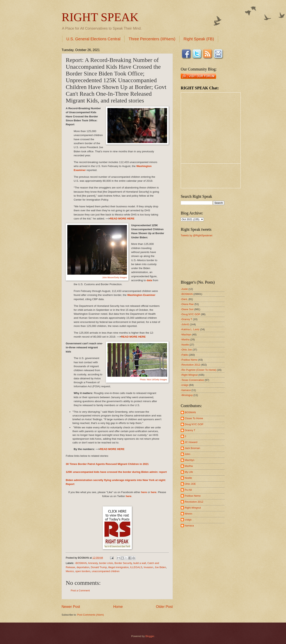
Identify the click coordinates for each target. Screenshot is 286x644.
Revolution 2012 (194, 502)
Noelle (188, 478)
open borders (83, 571)
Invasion (148, 567)
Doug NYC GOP (194, 424)
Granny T (190, 430)
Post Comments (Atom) (91, 615)
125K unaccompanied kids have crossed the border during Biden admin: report (116, 472)
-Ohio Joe (186, 350)
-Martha (185, 339)
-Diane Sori (187, 309)
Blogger (150, 636)
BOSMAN (190, 412)
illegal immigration (118, 567)
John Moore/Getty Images (115, 277)
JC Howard (191, 442)
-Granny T (186, 319)
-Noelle (185, 345)
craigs (188, 520)
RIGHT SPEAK (100, 17)
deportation (83, 567)
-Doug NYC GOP (190, 314)
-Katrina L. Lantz (190, 329)
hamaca (189, 526)
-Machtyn (186, 335)
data (149, 280)
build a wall (140, 563)
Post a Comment (80, 590)
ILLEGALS (136, 567)
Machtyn (190, 460)
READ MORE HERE (122, 219)
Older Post (164, 607)
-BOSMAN (81, 563)
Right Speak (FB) (199, 39)
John (187, 454)
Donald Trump (99, 567)
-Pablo (184, 355)
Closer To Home (194, 418)
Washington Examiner (141, 295)
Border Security (123, 563)
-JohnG (185, 324)
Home (118, 607)
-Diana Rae (187, 304)
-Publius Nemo (189, 360)
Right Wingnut (193, 508)
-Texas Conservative (192, 380)
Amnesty (93, 563)
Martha (189, 466)
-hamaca (186, 390)
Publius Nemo (193, 496)
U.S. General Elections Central (93, 39)
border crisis (106, 563)
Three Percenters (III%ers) (152, 39)
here (144, 492)
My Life (189, 472)
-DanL (184, 299)
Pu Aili (188, 490)
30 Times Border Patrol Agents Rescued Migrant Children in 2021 (107, 464)
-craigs (185, 385)
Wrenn (188, 514)
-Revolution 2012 (190, 365)
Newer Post (71, 607)
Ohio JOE (190, 484)
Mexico (70, 571)
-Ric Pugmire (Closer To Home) (199, 370)
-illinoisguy (187, 395)
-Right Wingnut (189, 375)
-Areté (184, 289)
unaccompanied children (106, 571)
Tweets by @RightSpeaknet (197, 235)
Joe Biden (160, 567)
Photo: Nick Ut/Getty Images (154, 379)
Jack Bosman (192, 448)
